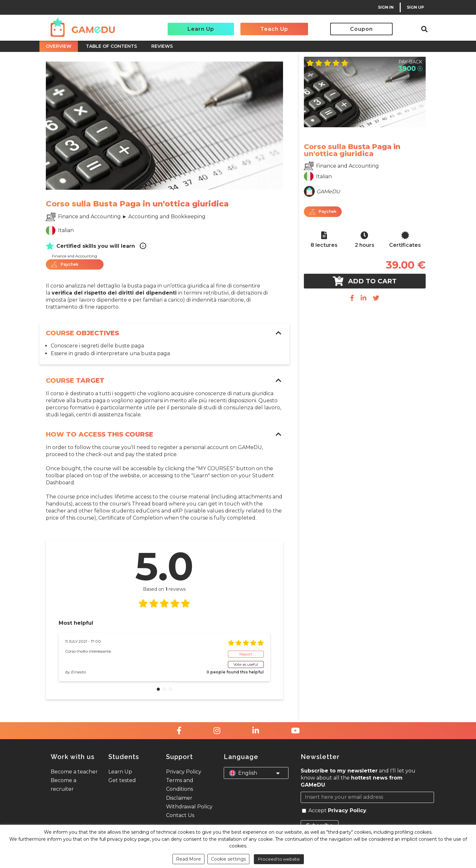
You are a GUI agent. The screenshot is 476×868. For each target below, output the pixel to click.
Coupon (361, 29)
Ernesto (78, 672)
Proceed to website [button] (279, 859)
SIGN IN (386, 7)
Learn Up (201, 29)
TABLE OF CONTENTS (111, 46)
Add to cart (365, 281)
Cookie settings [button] (228, 859)
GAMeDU (328, 192)
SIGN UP (415, 7)
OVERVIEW (59, 46)
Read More (188, 859)
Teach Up (274, 29)
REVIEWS (162, 46)
